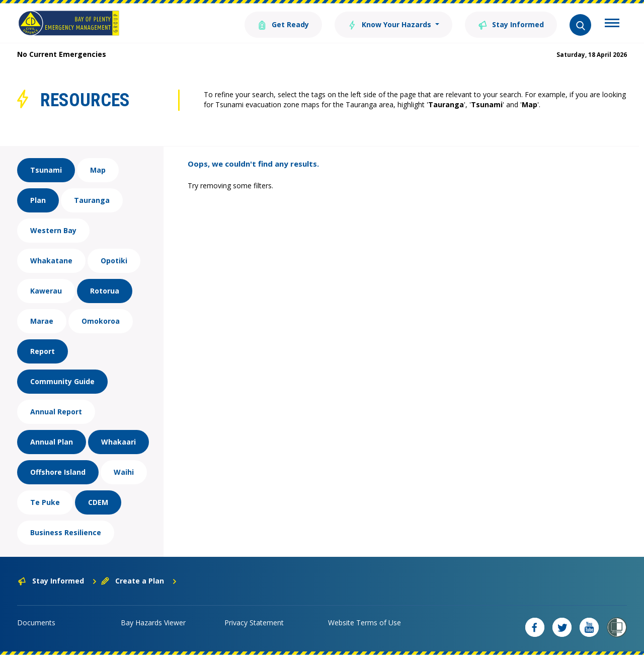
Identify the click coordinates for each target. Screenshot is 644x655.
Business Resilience (66, 532)
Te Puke (45, 502)
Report (43, 351)
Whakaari (118, 442)
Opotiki (114, 261)
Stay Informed (511, 24)
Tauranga (92, 200)
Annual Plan (52, 442)
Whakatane (51, 261)
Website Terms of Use (365, 623)
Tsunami (46, 170)
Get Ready (283, 24)
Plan (38, 200)
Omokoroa (101, 321)
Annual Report (56, 412)
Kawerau (46, 291)
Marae (42, 321)
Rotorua (105, 291)
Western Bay (53, 230)
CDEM (98, 502)
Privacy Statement (254, 623)
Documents (36, 623)
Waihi (124, 472)
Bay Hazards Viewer (153, 623)
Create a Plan (139, 581)
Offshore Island (58, 472)
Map (98, 170)
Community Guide (62, 381)
